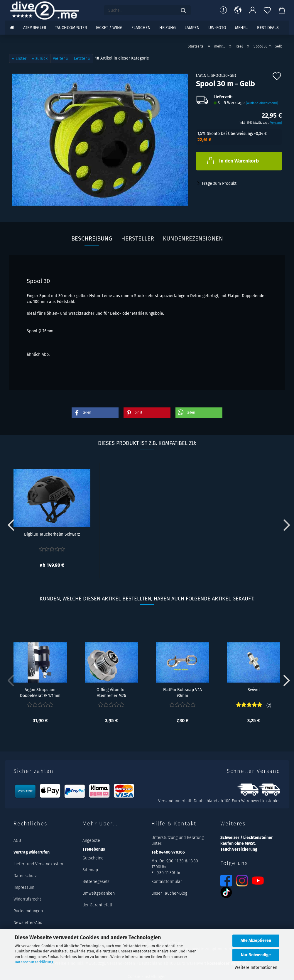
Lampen (192, 28)
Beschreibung (92, 238)
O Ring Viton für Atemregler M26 (111, 692)
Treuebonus (94, 849)
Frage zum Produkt (219, 183)
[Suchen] (183, 10)
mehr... (242, 28)
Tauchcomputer (71, 28)
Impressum (24, 887)
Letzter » (82, 59)
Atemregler (35, 28)
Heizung (168, 28)
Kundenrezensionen (193, 238)
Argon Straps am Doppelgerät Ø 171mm (40, 692)
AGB (17, 841)
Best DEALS (268, 28)
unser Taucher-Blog (169, 893)
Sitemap (90, 870)
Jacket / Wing (109, 28)
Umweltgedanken (99, 893)
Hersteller (138, 238)
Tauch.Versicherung (239, 849)
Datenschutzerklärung (34, 962)
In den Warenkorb (232, 160)
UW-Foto (217, 28)
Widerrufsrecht (27, 899)
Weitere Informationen (256, 968)
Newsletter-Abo (28, 923)
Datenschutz (25, 876)
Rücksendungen (28, 911)
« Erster (19, 59)
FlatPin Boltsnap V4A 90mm (183, 692)
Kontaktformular (167, 882)
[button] (238, 10)
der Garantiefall (97, 905)
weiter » (61, 59)
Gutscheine (93, 858)
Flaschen (141, 28)
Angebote (91, 841)
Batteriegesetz (96, 882)
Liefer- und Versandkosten (38, 864)
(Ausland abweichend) (262, 103)
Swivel (254, 690)
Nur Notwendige (256, 955)
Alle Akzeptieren (256, 941)
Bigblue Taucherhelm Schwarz (52, 534)
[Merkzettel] (267, 10)
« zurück (40, 59)
